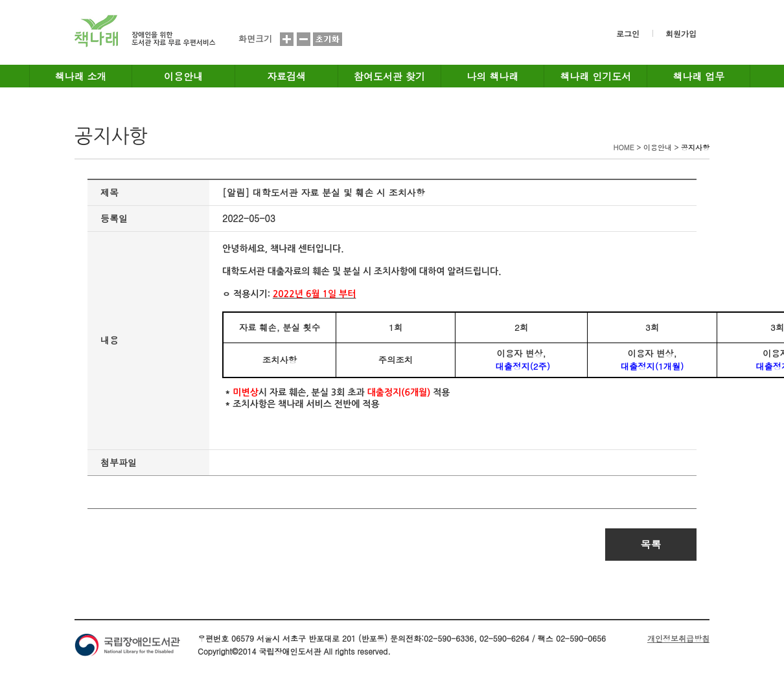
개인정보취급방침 (678, 638)
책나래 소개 (81, 76)
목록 (651, 544)
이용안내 (183, 76)
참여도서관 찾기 (389, 76)
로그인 (628, 33)
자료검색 (286, 76)
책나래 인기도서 (595, 76)
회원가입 (681, 33)
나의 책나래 (492, 76)
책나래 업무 (698, 76)
